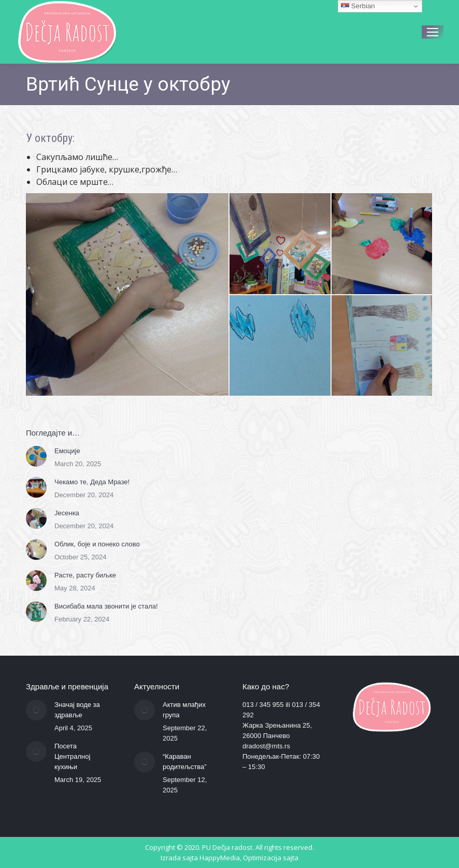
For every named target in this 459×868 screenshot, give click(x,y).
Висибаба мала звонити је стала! (106, 606)
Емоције (67, 451)
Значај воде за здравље (77, 710)
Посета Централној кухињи (72, 756)
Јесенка (67, 513)
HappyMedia (220, 858)
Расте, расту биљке (85, 575)
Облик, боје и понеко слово (97, 544)
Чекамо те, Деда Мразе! (92, 482)
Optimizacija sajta (271, 858)
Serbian (358, 6)
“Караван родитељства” (185, 762)
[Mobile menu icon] (433, 32)
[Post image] (36, 456)
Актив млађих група (184, 710)
